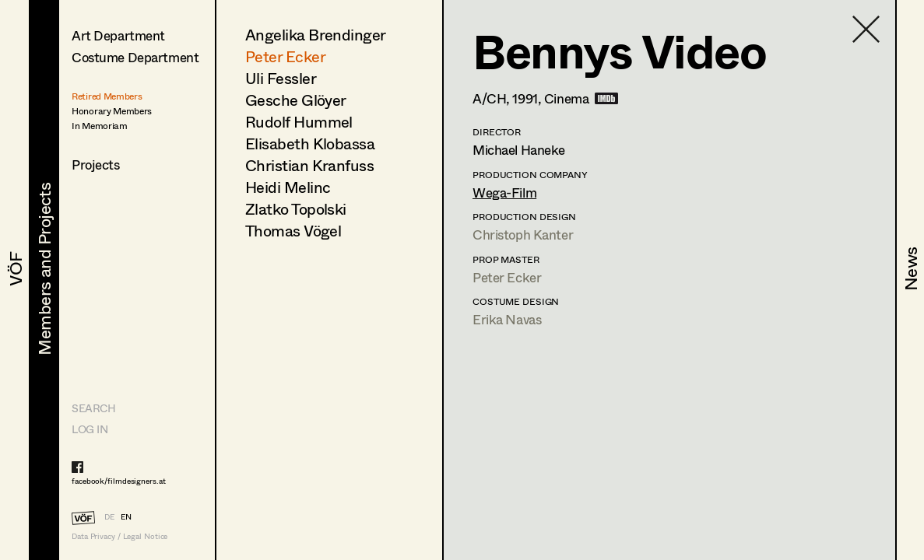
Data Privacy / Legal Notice (119, 536)
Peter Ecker (285, 56)
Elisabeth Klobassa (310, 143)
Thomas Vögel (293, 231)
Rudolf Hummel (299, 122)
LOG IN (90, 429)
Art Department (118, 35)
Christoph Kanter (523, 234)
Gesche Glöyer (296, 100)
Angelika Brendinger (316, 35)
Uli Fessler (281, 78)
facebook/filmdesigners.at (119, 481)
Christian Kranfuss (309, 165)
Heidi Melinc (288, 187)
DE (109, 516)
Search (93, 408)
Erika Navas (507, 319)
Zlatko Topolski (296, 209)
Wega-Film (504, 192)
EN (126, 516)
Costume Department (135, 57)
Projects (96, 164)
